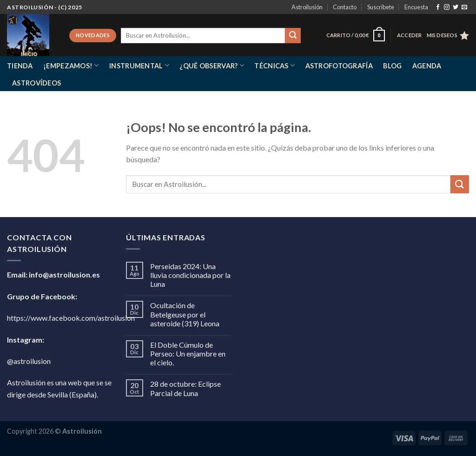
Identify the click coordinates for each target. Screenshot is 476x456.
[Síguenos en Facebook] (438, 7)
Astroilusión (307, 7)
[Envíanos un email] (464, 7)
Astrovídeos (36, 83)
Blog (392, 66)
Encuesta (416, 7)
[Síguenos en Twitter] (456, 7)
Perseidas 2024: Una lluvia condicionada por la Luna (190, 275)
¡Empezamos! (71, 65)
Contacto (345, 7)
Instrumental (139, 65)
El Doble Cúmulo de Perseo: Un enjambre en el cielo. (188, 354)
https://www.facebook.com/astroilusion (71, 318)
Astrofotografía (339, 66)
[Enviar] (293, 36)
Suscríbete (381, 7)
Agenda (427, 66)
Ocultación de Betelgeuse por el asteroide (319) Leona (185, 314)
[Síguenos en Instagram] (447, 7)
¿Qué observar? (212, 65)
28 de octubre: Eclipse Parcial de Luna (185, 388)
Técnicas (274, 65)
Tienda (20, 66)
